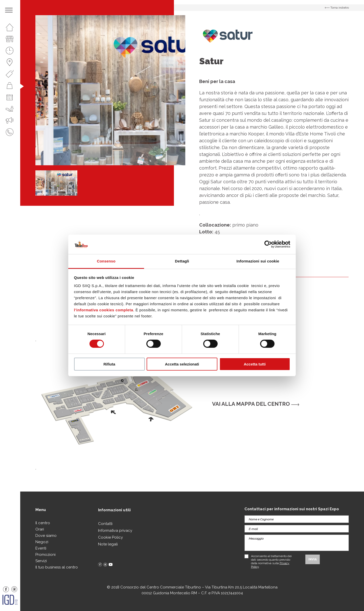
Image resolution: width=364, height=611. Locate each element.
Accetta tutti (255, 364)
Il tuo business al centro (57, 567)
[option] (110, 90)
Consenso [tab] (106, 261)
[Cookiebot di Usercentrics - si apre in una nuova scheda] (268, 244)
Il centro (43, 523)
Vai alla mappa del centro (256, 404)
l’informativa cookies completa (104, 310)
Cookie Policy (110, 537)
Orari (40, 529)
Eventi (41, 548)
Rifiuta (109, 364)
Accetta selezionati (182, 364)
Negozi (42, 542)
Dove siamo (46, 536)
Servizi (41, 561)
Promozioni (45, 555)
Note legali (108, 544)
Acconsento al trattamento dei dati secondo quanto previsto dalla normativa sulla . (271, 561)
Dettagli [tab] (182, 261)
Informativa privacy (115, 531)
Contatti (105, 524)
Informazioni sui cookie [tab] (258, 261)
